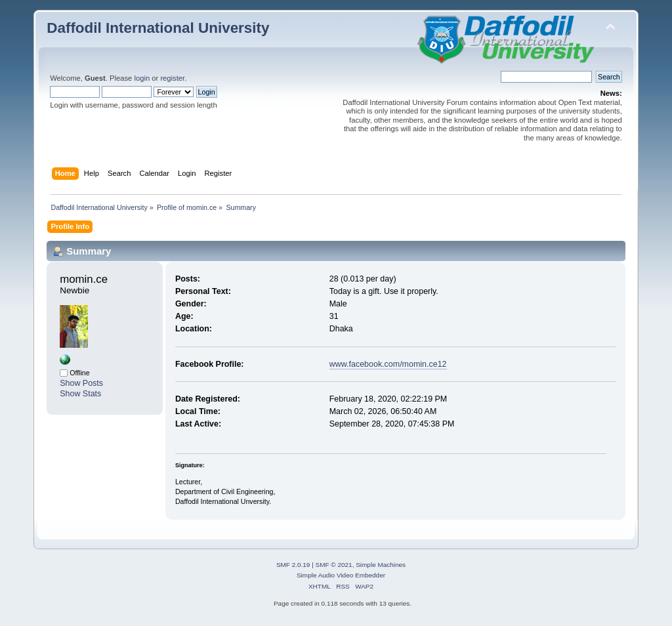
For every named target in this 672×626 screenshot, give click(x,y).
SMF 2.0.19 (293, 565)
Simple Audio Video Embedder (341, 575)
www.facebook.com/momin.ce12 (388, 364)
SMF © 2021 (334, 565)
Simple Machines (381, 565)
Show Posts (81, 383)
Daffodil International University (158, 28)
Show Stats (80, 394)
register (172, 78)
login (142, 78)
